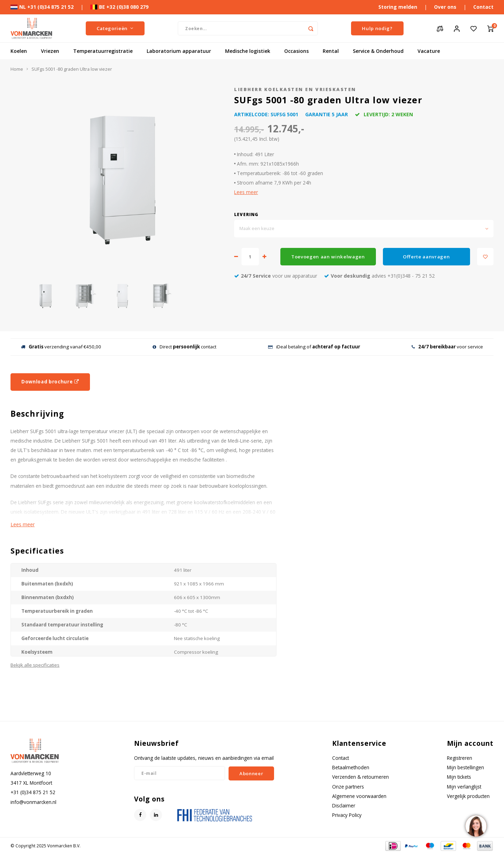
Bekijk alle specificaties (35, 665)
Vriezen (50, 51)
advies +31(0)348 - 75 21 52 (379, 276)
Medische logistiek (248, 51)
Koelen (19, 51)
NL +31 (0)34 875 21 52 (42, 7)
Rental (331, 51)
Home (17, 69)
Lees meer (246, 192)
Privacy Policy (347, 815)
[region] (476, 826)
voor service (447, 347)
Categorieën (115, 28)
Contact (483, 7)
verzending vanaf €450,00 (61, 347)
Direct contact (184, 347)
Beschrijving (37, 414)
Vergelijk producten (468, 796)
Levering (246, 214)
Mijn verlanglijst (464, 787)
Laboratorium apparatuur (179, 51)
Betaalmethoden (351, 767)
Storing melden (398, 7)
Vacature (429, 51)
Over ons (445, 7)
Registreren (460, 758)
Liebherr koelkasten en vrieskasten (295, 89)
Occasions (296, 51)
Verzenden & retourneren (360, 777)
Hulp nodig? (377, 28)
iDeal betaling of (314, 347)
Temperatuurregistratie (103, 51)
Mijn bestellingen (465, 767)
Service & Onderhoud (378, 51)
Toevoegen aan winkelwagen (328, 257)
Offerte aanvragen (426, 257)
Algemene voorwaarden (359, 796)
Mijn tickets (459, 777)
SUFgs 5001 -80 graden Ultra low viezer (72, 69)
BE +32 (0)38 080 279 (119, 7)
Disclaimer (344, 806)
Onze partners (348, 787)
